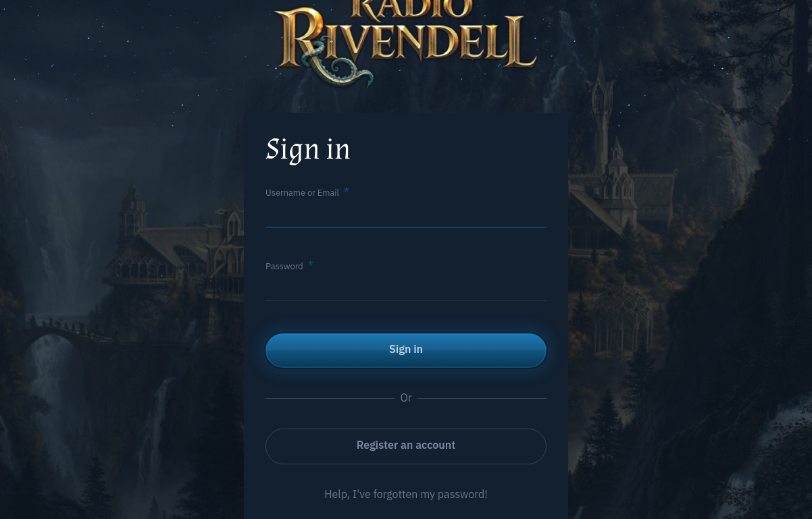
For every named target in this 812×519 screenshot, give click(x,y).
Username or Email (302, 193)
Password (284, 266)
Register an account (406, 445)
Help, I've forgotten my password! (406, 494)
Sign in (406, 349)
